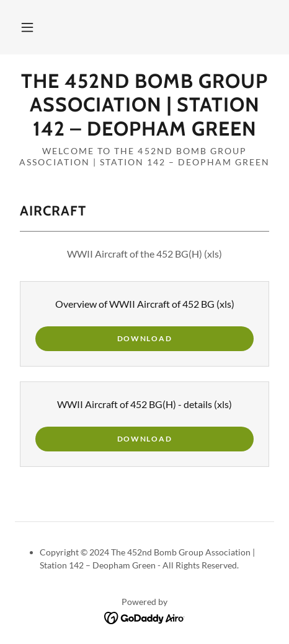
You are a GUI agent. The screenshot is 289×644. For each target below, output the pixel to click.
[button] (27, 27)
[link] (144, 105)
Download (145, 338)
